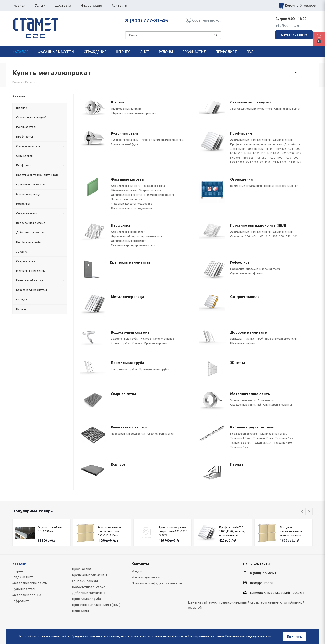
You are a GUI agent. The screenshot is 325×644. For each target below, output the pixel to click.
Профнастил (81, 569)
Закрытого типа (154, 186)
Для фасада (256, 149)
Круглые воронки (156, 343)
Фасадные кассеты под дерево (132, 204)
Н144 (269, 149)
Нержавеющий (261, 140)
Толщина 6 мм (239, 447)
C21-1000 (294, 149)
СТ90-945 (295, 162)
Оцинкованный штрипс (126, 109)
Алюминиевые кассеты (126, 186)
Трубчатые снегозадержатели (277, 339)
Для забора (292, 144)
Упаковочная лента (243, 400)
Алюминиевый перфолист (128, 232)
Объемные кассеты (124, 190)
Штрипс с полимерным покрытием (134, 113)
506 (275, 236)
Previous (302, 512)
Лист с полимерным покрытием (251, 109)
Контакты (140, 564)
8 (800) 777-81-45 (147, 21)
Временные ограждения (246, 186)
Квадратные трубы (124, 369)
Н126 (248, 153)
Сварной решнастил (160, 434)
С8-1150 (265, 162)
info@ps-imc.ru (287, 26)
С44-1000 (252, 162)
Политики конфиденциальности (248, 636)
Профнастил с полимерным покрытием (256, 144)
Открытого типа (150, 190)
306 (247, 236)
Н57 (298, 153)
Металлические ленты (30, 583)
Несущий (280, 149)
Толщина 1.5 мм (240, 438)
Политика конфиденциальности (157, 583)
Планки (249, 339)
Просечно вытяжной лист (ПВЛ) (96, 605)
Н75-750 (261, 158)
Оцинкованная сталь (274, 434)
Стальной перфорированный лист (133, 245)
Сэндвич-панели (85, 581)
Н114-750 (236, 153)
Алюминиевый (240, 140)
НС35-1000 (291, 158)
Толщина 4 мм (283, 443)
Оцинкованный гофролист (248, 273)
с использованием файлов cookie (169, 636)
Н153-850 (273, 153)
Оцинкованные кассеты (127, 195)
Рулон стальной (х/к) (124, 144)
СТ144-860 (280, 162)
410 (268, 236)
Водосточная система (89, 587)
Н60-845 (235, 158)
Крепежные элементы (89, 575)
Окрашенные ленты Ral (246, 405)
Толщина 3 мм (262, 443)
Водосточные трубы (125, 339)
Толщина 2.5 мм (240, 443)
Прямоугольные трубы (154, 369)
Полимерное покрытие (160, 195)
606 (295, 236)
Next (309, 512)
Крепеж (137, 343)
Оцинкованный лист (287, 109)
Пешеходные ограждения (281, 186)
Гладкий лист (23, 577)
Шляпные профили (243, 343)
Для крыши (238, 149)
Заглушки (236, 339)
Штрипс (18, 571)
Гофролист (21, 601)
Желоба (146, 339)
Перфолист (81, 611)
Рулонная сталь (24, 589)
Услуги (137, 571)
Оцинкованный (283, 140)
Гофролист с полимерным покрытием (255, 269)
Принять (294, 637)
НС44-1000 (237, 162)
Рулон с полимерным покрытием (162, 140)
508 (281, 236)
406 (254, 236)
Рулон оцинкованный (125, 140)
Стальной (237, 236)
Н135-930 (259, 153)
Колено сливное (164, 339)
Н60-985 (248, 158)
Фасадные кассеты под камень (131, 208)
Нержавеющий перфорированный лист (137, 236)
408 (261, 236)
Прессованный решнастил (128, 434)
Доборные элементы (88, 593)
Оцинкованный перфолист (128, 241)
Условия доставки (146, 577)
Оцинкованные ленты (278, 405)
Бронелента (266, 400)
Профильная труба (86, 599)
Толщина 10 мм (263, 438)
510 (288, 236)
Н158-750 (288, 153)
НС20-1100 (275, 158)
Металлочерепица (27, 595)
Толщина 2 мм (284, 438)
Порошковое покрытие (127, 199)
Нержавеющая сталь (244, 434)
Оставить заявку (294, 35)
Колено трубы (120, 343)
